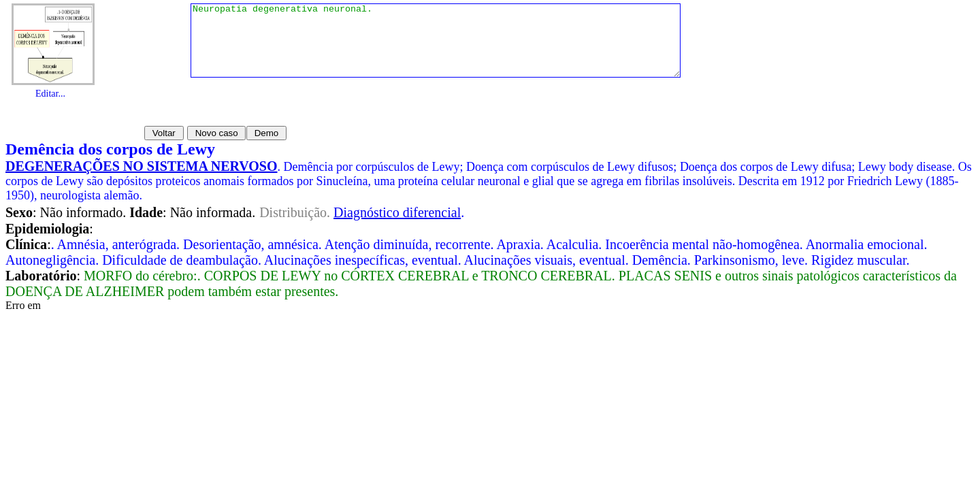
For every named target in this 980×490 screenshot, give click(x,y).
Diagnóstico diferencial (397, 212)
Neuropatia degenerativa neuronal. (436, 48)
